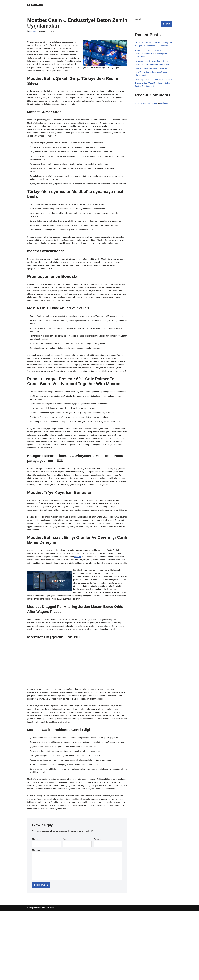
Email (65, 906)
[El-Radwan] (35, 5)
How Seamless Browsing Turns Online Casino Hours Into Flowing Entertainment (152, 69)
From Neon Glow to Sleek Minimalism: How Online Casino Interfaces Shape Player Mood (152, 81)
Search (138, 19)
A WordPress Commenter (146, 113)
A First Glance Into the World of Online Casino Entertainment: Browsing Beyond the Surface (153, 58)
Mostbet (80, 602)
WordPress (50, 977)
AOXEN (33, 31)
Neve (30, 977)
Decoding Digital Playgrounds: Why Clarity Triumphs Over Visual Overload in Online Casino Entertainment (153, 93)
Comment (37, 917)
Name (35, 906)
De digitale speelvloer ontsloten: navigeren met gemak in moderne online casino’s (153, 46)
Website (97, 906)
